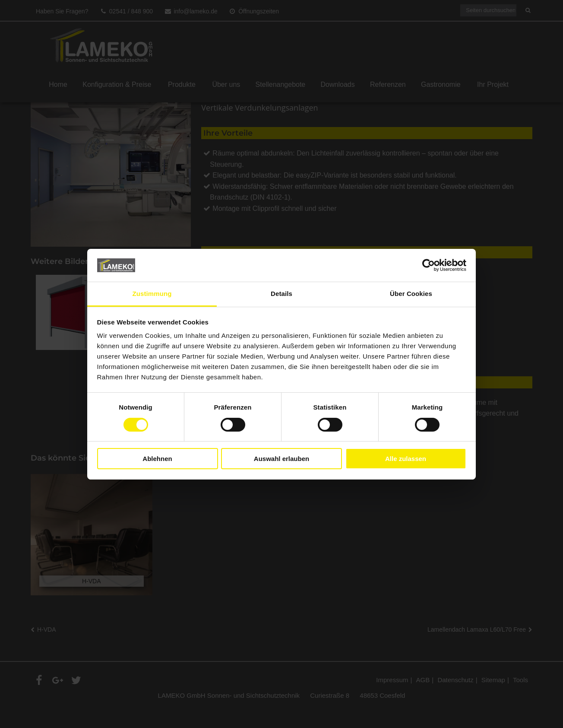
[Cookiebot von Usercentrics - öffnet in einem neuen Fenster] (429, 265)
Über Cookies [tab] (411, 294)
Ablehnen (157, 459)
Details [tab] (281, 294)
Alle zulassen (406, 459)
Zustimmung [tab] (152, 294)
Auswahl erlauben (281, 459)
